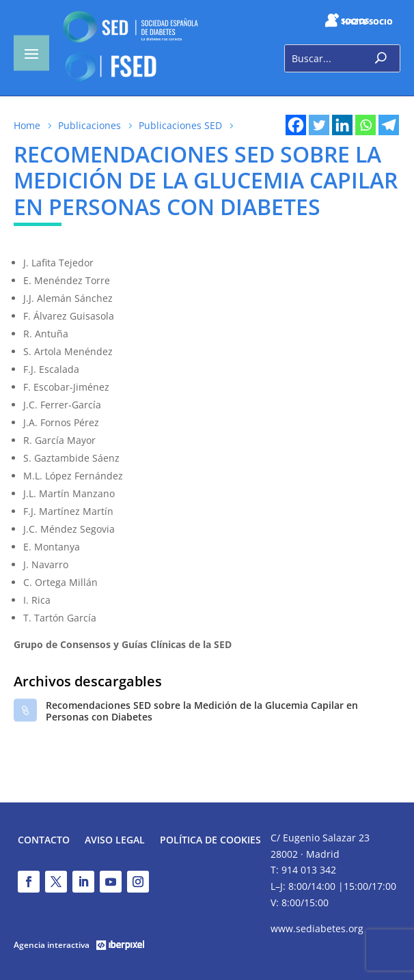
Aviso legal (115, 841)
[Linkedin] (342, 125)
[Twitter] (319, 125)
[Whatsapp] (365, 125)
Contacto (44, 841)
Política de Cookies (210, 841)
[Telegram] (389, 125)
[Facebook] (296, 125)
